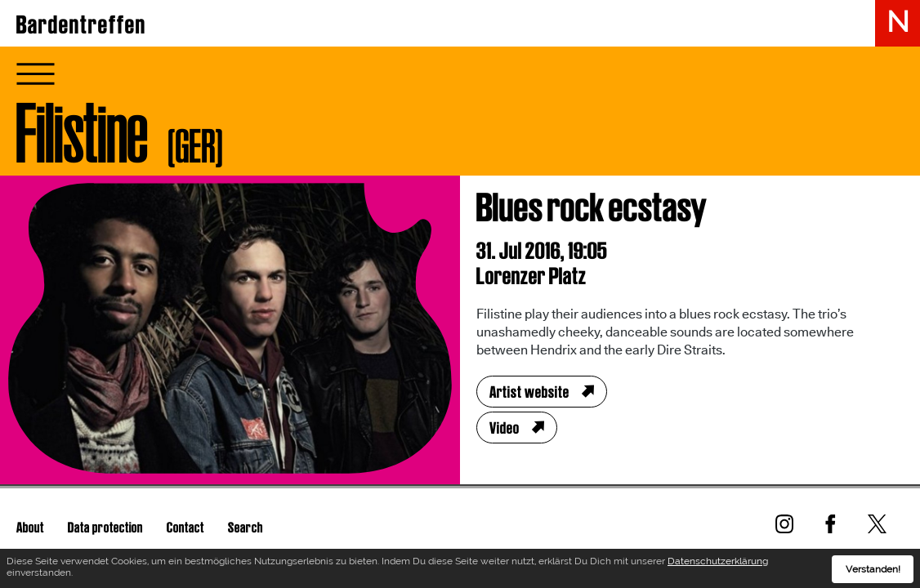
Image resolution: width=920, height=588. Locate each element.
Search (246, 527)
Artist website (529, 392)
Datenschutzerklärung (718, 564)
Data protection (105, 527)
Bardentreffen (81, 24)
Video (505, 428)
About (30, 527)
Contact (185, 527)
